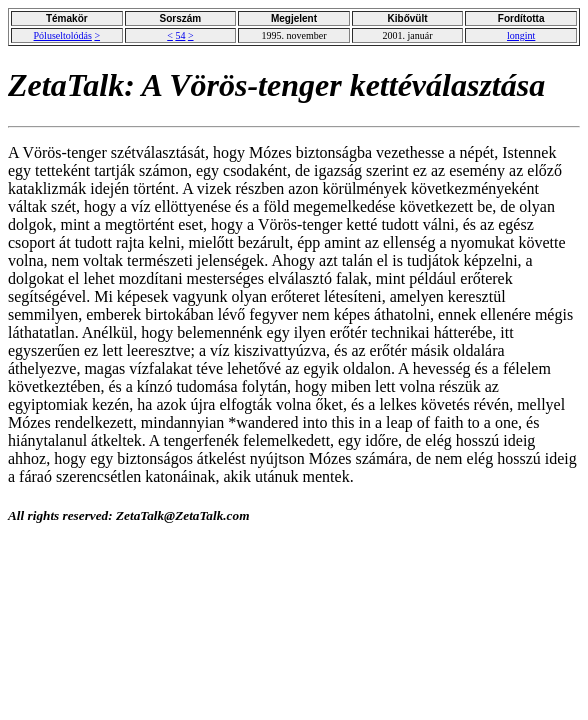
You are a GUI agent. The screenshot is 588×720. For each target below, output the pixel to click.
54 (180, 35)
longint (521, 35)
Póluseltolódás (63, 35)
